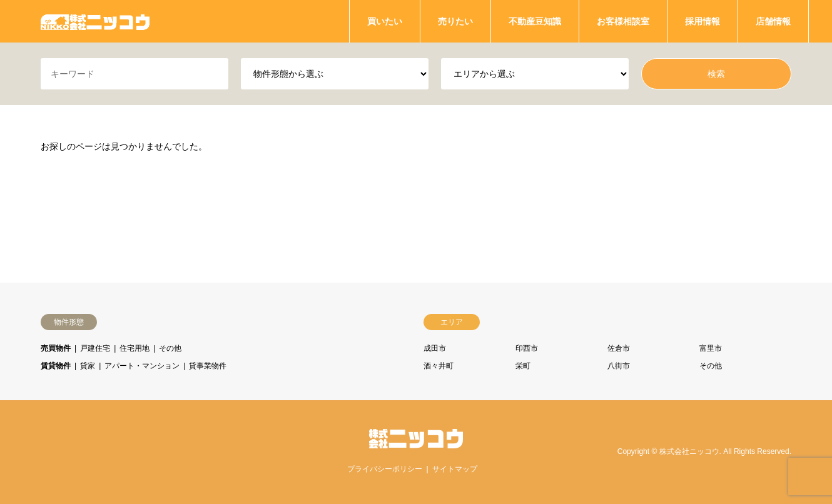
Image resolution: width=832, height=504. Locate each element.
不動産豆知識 (535, 21)
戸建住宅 (95, 348)
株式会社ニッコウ (689, 452)
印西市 (527, 348)
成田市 (435, 348)
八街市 (619, 366)
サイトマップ (455, 469)
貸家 (88, 366)
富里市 (711, 348)
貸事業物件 (208, 366)
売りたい (455, 21)
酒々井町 (439, 366)
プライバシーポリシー (385, 469)
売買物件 (56, 348)
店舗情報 (773, 21)
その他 (170, 348)
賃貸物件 (56, 366)
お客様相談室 (623, 21)
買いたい (385, 21)
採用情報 (703, 21)
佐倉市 (619, 348)
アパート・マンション (142, 366)
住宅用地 (134, 348)
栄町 (523, 366)
